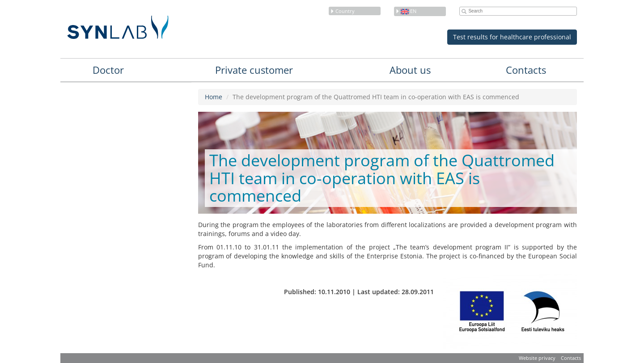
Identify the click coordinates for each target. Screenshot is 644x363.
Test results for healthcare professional (512, 37)
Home (214, 97)
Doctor (108, 70)
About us (410, 70)
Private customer (254, 70)
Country (342, 11)
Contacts (526, 70)
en (406, 11)
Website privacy (537, 358)
